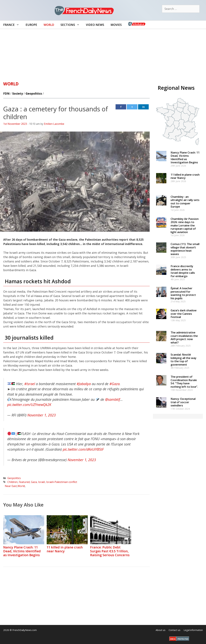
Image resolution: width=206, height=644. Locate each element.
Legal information (193, 630)
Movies (116, 25)
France (13, 25)
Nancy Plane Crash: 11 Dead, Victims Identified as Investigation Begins (22, 551)
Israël (42, 482)
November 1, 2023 (42, 415)
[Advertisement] (103, 53)
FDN (6, 93)
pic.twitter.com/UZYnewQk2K (29, 405)
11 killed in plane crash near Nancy (65, 549)
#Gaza (115, 384)
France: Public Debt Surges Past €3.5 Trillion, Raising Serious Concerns (110, 551)
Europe (31, 25)
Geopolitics (34, 93)
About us (161, 630)
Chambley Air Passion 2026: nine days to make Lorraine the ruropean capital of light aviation (185, 225)
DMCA (173, 639)
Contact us (175, 630)
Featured (24, 482)
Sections (72, 25)
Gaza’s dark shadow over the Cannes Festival (184, 314)
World (49, 25)
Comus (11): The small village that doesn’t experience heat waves (185, 249)
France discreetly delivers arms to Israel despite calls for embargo (183, 271)
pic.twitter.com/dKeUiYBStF (83, 449)
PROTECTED (183, 639)
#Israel (30, 384)
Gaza (34, 482)
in (143, 107)
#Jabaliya (84, 384)
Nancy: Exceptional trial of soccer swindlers (183, 402)
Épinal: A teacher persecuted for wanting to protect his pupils (183, 293)
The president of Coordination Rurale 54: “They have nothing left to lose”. (184, 382)
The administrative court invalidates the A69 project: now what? (184, 337)
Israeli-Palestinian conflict (62, 482)
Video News (95, 25)
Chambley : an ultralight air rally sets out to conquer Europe (185, 202)
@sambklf (113, 399)
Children (12, 482)
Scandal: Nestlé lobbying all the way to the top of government (183, 359)
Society (18, 93)
